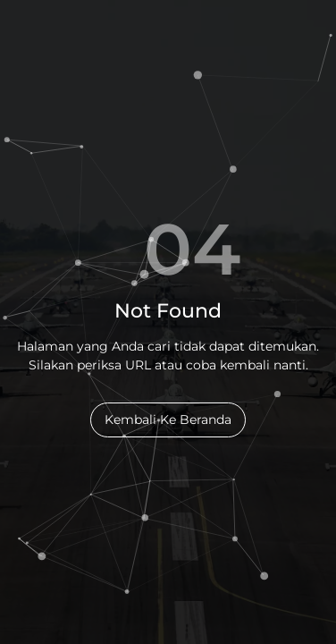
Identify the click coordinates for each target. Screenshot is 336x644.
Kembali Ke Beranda (168, 419)
